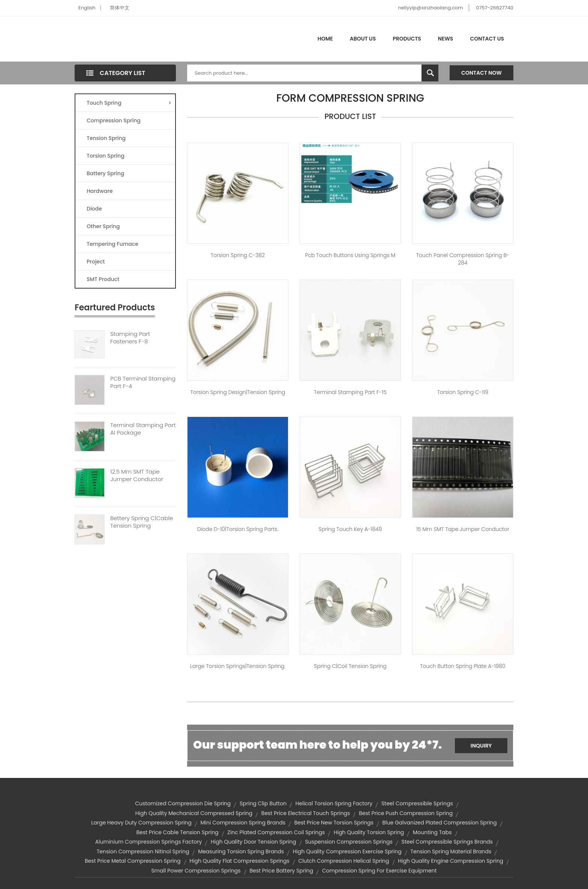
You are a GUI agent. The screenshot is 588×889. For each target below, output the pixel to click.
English (87, 8)
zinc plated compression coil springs (276, 832)
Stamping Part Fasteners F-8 (130, 338)
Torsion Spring (106, 156)
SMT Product (103, 279)
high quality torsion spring (369, 832)
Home (325, 39)
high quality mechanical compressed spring (194, 813)
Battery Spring (105, 173)
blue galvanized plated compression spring (440, 823)
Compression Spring (114, 120)
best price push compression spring (406, 813)
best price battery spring (281, 871)
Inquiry (481, 746)
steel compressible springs (417, 803)
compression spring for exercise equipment (379, 871)
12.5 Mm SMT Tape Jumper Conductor (137, 475)
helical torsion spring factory (334, 803)
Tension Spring (106, 138)
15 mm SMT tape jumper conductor (463, 529)
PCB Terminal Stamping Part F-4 (143, 382)
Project (96, 262)
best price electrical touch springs (306, 813)
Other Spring (103, 226)
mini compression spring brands (243, 823)
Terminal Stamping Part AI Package (143, 429)
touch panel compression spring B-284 (463, 259)
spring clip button (263, 803)
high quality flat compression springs (239, 861)
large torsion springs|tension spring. (238, 666)
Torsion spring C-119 (463, 392)
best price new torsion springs (334, 823)
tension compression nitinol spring (143, 851)
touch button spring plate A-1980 (463, 666)
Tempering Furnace (112, 244)
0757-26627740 (495, 8)
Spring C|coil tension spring (350, 666)
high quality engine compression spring (451, 861)
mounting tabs (432, 832)
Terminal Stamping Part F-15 (350, 392)
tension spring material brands (451, 851)
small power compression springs (196, 871)
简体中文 (120, 8)
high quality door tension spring (253, 842)
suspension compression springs (349, 842)
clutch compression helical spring (344, 861)
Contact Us (487, 39)
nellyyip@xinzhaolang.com (430, 8)
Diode (94, 209)
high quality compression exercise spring (347, 851)
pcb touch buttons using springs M (350, 255)
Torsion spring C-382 (238, 255)
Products (407, 39)
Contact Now (481, 73)
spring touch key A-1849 (350, 529)
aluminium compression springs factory (149, 842)
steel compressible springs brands (447, 842)
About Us (363, 39)
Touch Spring (129, 103)
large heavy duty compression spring (141, 823)
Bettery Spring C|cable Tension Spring (142, 522)
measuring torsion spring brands (241, 851)
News (446, 39)
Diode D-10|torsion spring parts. (238, 529)
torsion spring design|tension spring (238, 392)
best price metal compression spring (133, 861)
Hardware (100, 191)
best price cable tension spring (177, 832)
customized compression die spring (183, 803)
